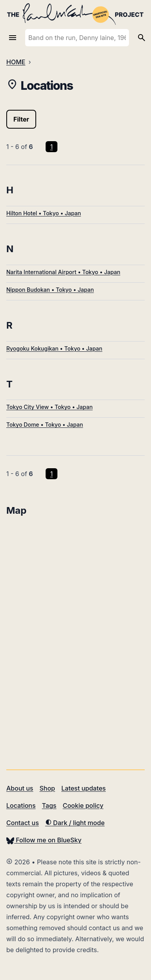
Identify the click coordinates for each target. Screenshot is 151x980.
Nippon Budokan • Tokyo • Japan (50, 290)
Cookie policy (83, 805)
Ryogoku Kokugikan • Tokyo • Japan (54, 348)
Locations (21, 805)
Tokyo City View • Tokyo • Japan (50, 407)
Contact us (23, 823)
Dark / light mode (75, 823)
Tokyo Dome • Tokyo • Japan (45, 425)
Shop (47, 788)
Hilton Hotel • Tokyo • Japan (44, 213)
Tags (49, 805)
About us (20, 788)
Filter (21, 119)
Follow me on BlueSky (44, 840)
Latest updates (84, 788)
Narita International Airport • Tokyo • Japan (63, 272)
